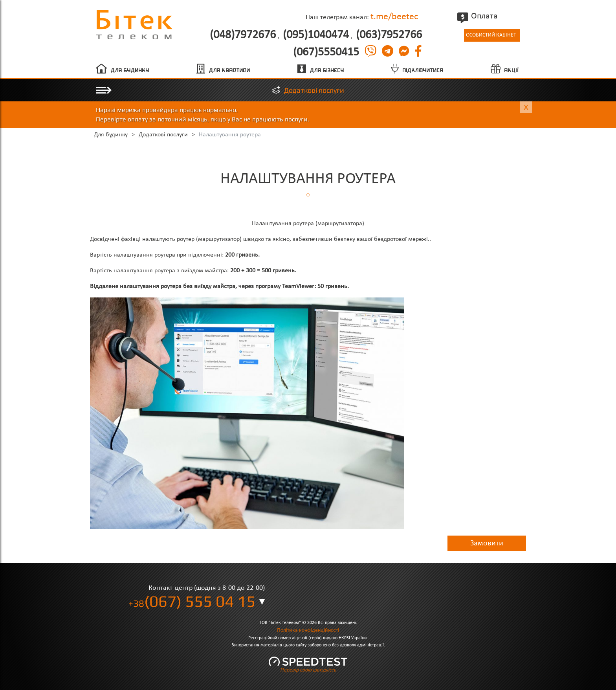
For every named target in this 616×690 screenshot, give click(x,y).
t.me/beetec (394, 17)
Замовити (487, 543)
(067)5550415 (326, 53)
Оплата (478, 16)
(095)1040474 (316, 35)
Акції (512, 71)
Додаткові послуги (314, 90)
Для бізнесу (327, 71)
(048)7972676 (243, 35)
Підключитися (423, 71)
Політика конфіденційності (308, 630)
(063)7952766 (389, 35)
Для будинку (130, 71)
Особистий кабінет (491, 35)
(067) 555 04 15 (192, 601)
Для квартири (230, 71)
